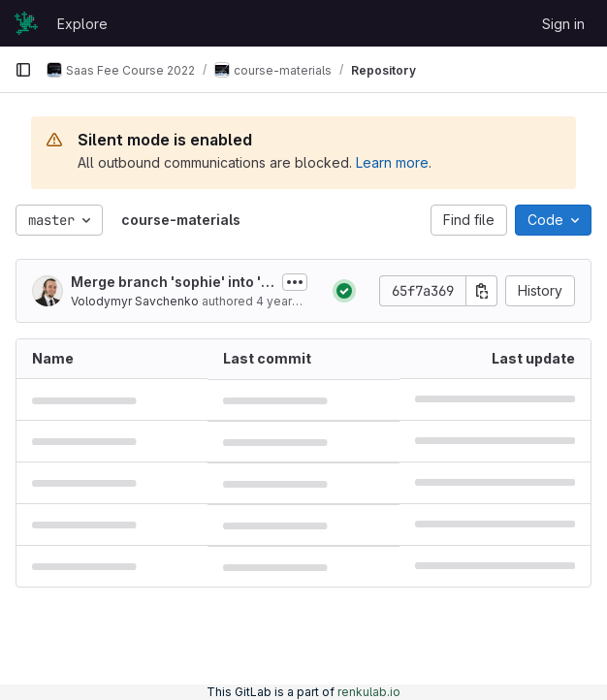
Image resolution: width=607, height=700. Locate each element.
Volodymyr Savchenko (135, 301)
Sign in (563, 24)
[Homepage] (26, 23)
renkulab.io (369, 692)
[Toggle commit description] (295, 282)
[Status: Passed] (344, 291)
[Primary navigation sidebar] (23, 70)
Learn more (392, 162)
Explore (82, 24)
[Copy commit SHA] (482, 291)
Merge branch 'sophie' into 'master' (172, 283)
